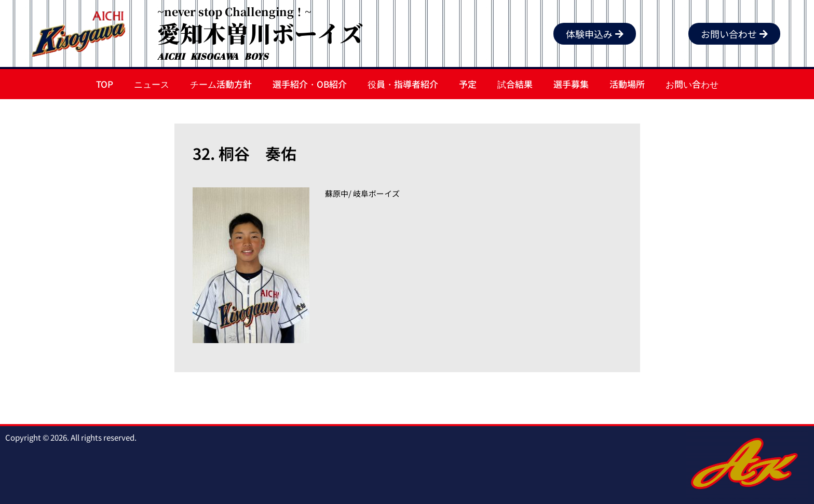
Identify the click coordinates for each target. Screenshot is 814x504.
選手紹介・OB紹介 (310, 84)
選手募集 (571, 84)
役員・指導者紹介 (403, 84)
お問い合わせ (692, 84)
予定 (468, 84)
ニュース (152, 84)
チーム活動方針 (221, 84)
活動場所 (627, 84)
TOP (105, 84)
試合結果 (515, 84)
